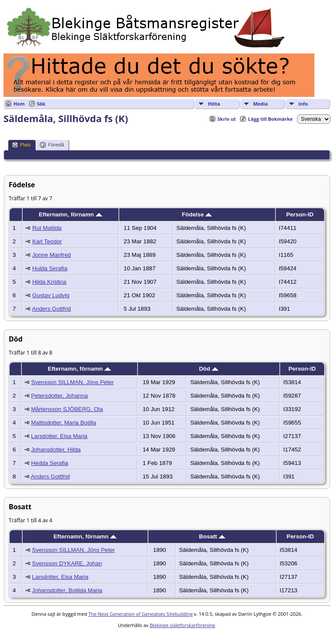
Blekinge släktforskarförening (182, 625)
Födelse (197, 214)
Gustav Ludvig (51, 295)
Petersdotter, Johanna (59, 396)
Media (261, 104)
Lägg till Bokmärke (270, 119)
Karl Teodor (47, 241)
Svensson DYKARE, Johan (67, 563)
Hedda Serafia (49, 463)
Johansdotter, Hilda (56, 450)
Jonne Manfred (52, 255)
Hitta (214, 104)
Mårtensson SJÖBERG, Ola (67, 409)
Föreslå (52, 145)
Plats (21, 145)
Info (303, 104)
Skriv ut (227, 119)
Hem (19, 104)
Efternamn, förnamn (70, 214)
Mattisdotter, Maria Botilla (63, 423)
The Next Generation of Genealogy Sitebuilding (140, 614)
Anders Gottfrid (51, 309)
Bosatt (212, 536)
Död (209, 369)
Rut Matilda (47, 228)
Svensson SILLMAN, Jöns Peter (72, 382)
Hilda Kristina (49, 282)
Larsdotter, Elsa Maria (59, 436)
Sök (41, 104)
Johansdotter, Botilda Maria (67, 590)
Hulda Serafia (50, 268)
